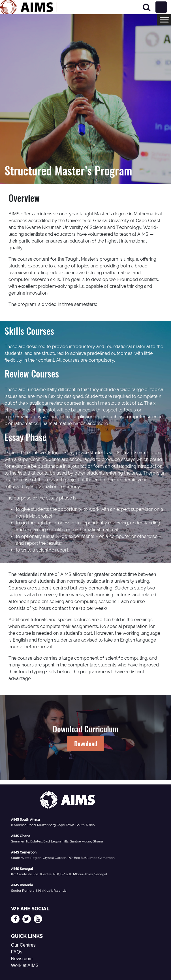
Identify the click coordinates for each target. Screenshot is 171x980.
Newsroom (22, 959)
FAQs (17, 952)
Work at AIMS (25, 965)
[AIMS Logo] (28, 7)
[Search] (147, 7)
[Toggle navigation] (161, 7)
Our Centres (23, 945)
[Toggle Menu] (164, 20)
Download (86, 743)
